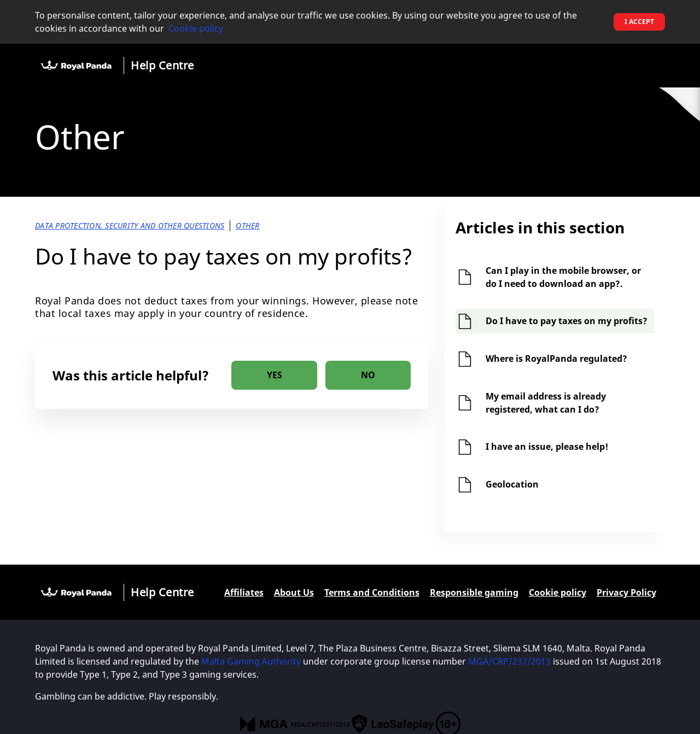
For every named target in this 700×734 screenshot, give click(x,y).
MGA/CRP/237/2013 (509, 661)
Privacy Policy (626, 592)
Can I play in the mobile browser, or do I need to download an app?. (563, 277)
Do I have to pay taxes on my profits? (567, 321)
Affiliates (244, 592)
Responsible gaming (474, 592)
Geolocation (512, 484)
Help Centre (162, 65)
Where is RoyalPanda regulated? (556, 359)
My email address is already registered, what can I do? (546, 403)
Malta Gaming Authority (252, 661)
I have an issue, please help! (547, 447)
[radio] (274, 375)
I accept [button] (639, 22)
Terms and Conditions (372, 592)
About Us (294, 592)
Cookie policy (196, 28)
